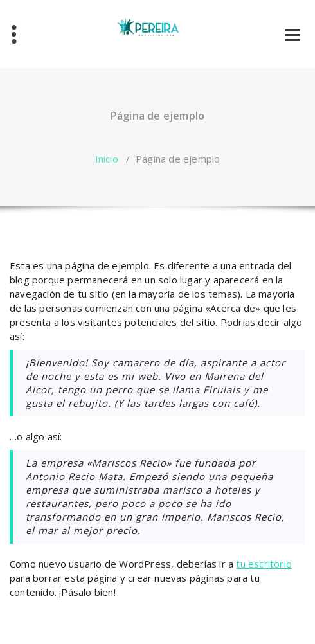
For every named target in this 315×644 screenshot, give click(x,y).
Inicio (107, 159)
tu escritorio (264, 564)
